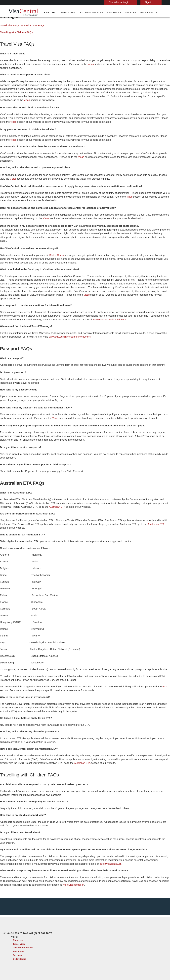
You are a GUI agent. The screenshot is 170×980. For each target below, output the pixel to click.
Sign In (139, 2)
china (66, 931)
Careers (132, 969)
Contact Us (124, 927)
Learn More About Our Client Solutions (31, 969)
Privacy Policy (75, 969)
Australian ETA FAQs (29, 38)
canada (51, 931)
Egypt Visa (88, 946)
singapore (68, 950)
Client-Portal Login (111, 2)
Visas (85, 77)
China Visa (88, 924)
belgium (52, 927)
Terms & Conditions (98, 969)
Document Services (77, 12)
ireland (51, 942)
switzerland (69, 954)
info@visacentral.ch (82, 854)
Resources (96, 12)
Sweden (52, 950)
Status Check (54, 257)
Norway (67, 946)
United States (70, 957)
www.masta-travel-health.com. (84, 317)
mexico (67, 942)
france (51, 939)
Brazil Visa (88, 931)
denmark (52, 935)
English (159, 2)
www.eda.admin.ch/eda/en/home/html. (58, 335)
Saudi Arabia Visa (91, 942)
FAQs (60, 969)
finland (67, 935)
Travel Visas (57, 12)
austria (67, 924)
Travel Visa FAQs (9, 38)
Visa (153, 681)
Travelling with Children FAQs (15, 45)
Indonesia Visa (90, 939)
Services (110, 12)
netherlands (54, 946)
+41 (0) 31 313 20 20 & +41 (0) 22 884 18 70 (139, 924)
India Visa (88, 927)
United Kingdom (56, 957)
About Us (42, 12)
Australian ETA (34, 505)
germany (68, 939)
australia (52, 924)
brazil (66, 927)
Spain (50, 954)
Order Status (125, 12)
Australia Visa (90, 935)
